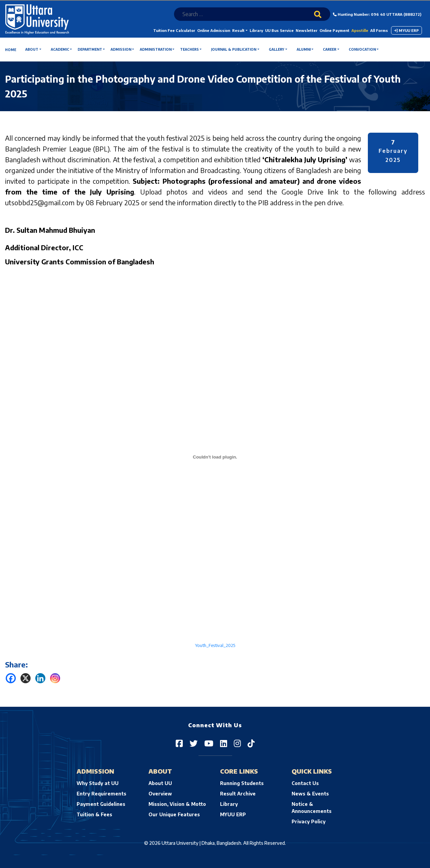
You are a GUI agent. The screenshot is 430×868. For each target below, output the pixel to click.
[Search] (322, 19)
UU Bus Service (279, 30)
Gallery (276, 49)
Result (238, 30)
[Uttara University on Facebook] (179, 743)
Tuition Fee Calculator (174, 30)
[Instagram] (55, 678)
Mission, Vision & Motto (177, 804)
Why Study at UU (98, 783)
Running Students (242, 783)
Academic (60, 49)
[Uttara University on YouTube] (209, 743)
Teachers (189, 49)
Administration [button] (156, 49)
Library (256, 30)
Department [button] (90, 49)
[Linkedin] (40, 678)
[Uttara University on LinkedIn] (224, 743)
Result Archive (238, 794)
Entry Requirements (101, 794)
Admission (121, 49)
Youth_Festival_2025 (215, 645)
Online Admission (214, 30)
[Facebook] (11, 678)
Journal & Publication (234, 49)
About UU (160, 783)
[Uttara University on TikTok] (251, 743)
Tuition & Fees (94, 814)
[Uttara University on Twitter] (193, 743)
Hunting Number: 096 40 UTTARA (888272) (377, 14)
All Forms (379, 30)
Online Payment (334, 30)
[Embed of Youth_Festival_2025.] (215, 457)
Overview (160, 794)
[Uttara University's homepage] (37, 19)
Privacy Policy (309, 821)
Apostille (360, 30)
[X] (26, 678)
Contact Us (305, 783)
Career (330, 49)
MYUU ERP (406, 30)
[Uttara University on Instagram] (237, 743)
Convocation (362, 49)
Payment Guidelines (101, 804)
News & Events (310, 794)
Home (11, 50)
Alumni (304, 49)
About (32, 49)
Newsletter (307, 30)
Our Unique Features (174, 814)
